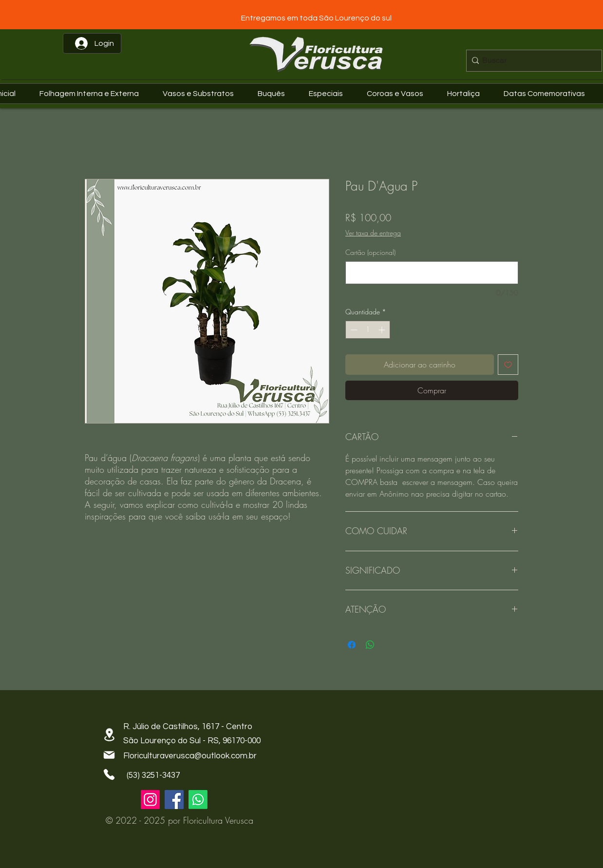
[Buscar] (532, 61)
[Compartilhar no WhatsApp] (370, 645)
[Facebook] (174, 800)
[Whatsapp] (198, 800)
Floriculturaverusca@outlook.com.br (190, 756)
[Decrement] (353, 330)
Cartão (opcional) (370, 252)
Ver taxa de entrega (373, 233)
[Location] (109, 735)
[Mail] (109, 755)
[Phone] (109, 774)
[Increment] (383, 330)
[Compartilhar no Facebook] (352, 645)
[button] (548, 94)
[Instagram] (150, 800)
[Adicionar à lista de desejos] (508, 365)
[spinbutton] (368, 330)
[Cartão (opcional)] (432, 273)
